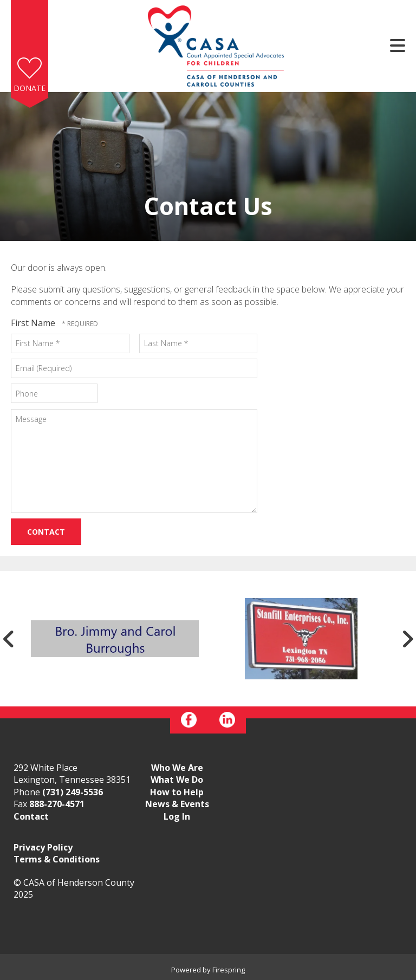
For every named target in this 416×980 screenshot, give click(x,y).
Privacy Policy (43, 847)
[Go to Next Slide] (407, 639)
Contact (31, 816)
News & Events (177, 804)
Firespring (229, 970)
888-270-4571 (57, 804)
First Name (34, 323)
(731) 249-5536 (73, 792)
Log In (177, 816)
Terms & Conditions (57, 859)
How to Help (177, 792)
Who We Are (177, 768)
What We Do (177, 780)
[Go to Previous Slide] (9, 639)
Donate (30, 88)
